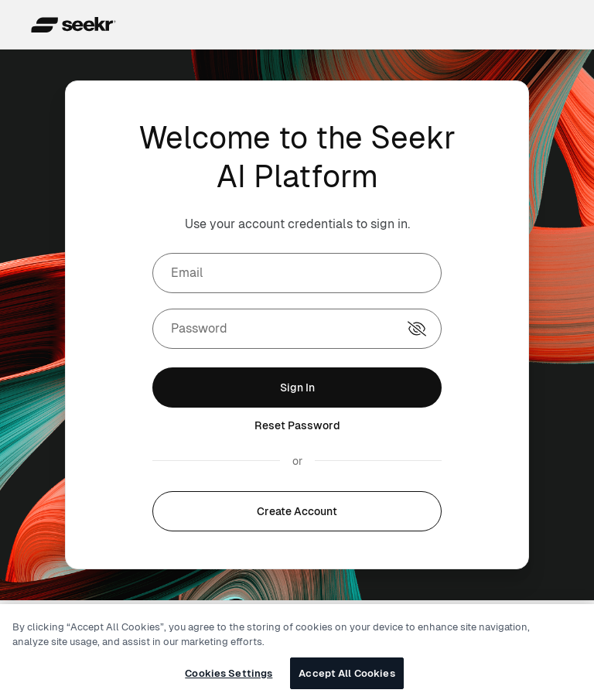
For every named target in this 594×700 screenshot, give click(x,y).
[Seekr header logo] (75, 25)
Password (199, 328)
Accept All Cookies (346, 680)
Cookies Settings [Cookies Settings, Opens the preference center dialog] (229, 680)
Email (187, 273)
